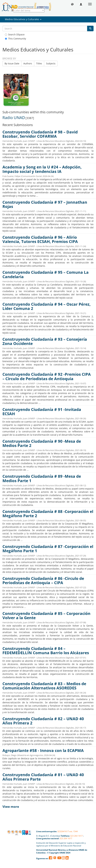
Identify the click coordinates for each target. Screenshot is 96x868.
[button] (72, 4)
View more (11, 807)
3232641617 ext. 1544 (68, 831)
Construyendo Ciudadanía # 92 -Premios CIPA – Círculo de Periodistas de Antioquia (47, 376)
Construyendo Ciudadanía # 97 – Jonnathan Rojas (45, 204)
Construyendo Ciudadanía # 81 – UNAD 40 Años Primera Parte (43, 777)
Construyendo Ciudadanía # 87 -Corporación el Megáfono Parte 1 (48, 549)
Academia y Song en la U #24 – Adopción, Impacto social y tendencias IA (42, 169)
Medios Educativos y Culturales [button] (23, 19)
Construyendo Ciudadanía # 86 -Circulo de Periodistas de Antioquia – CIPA (43, 581)
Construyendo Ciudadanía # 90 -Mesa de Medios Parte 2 (42, 443)
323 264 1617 (76, 836)
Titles (39, 63)
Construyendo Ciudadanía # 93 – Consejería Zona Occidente (45, 341)
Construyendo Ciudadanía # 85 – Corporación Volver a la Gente (46, 616)
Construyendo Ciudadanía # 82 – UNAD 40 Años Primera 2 (43, 721)
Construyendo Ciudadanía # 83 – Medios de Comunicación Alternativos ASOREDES (44, 686)
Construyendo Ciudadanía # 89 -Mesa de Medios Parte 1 (42, 478)
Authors (28, 63)
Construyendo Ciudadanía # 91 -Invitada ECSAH (42, 412)
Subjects (51, 63)
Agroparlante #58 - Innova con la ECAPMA (43, 750)
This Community (15, 39)
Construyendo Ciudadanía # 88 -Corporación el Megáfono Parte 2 (48, 514)
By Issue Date (12, 63)
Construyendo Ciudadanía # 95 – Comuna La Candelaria (46, 274)
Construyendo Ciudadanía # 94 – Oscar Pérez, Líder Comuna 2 (47, 306)
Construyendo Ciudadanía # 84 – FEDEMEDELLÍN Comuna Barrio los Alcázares (46, 651)
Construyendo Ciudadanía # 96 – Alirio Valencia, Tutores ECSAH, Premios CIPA (40, 239)
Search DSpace (15, 34)
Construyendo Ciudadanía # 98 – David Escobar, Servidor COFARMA (40, 134)
